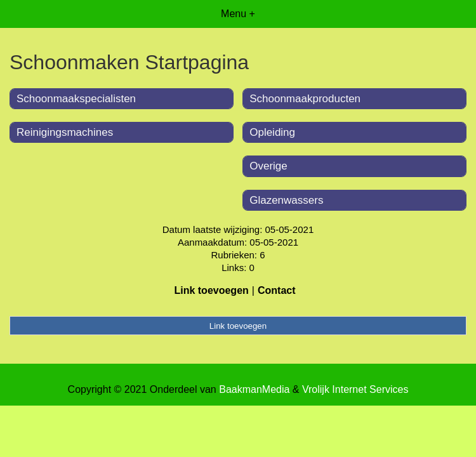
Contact (277, 290)
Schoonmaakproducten (305, 99)
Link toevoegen (211, 290)
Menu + (238, 14)
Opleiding (272, 132)
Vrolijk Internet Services (355, 389)
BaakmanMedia (254, 389)
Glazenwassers (286, 200)
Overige (268, 166)
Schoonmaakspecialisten (76, 99)
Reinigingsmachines (65, 132)
